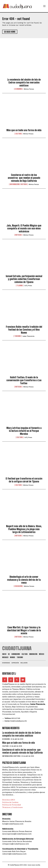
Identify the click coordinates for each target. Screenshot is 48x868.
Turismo (18, 336)
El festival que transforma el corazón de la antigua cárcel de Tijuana (24, 480)
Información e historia (18, 184)
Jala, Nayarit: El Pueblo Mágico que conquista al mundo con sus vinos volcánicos (24, 228)
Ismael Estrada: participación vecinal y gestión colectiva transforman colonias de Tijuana (24, 279)
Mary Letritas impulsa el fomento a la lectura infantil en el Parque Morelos (24, 431)
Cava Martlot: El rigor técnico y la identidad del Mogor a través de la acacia (24, 630)
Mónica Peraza (29, 89)
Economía (18, 89)
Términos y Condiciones (12, 807)
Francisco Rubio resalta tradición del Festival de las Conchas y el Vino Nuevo (24, 330)
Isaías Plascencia (28, 336)
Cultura (18, 134)
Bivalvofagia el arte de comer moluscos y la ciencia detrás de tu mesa (24, 580)
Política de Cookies (10, 802)
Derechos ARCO (9, 800)
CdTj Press (28, 286)
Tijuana (20, 286)
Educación (18, 586)
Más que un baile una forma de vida (24, 130)
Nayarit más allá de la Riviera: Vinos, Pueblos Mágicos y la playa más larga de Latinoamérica (24, 529)
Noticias (18, 235)
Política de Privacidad (12, 805)
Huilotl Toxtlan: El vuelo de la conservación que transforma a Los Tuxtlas (24, 380)
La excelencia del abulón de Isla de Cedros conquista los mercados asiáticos (24, 83)
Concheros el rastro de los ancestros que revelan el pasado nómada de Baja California (24, 178)
